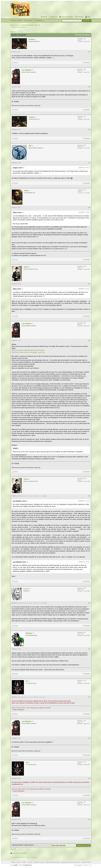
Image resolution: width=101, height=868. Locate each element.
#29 (89, 820)
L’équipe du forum (16, 862)
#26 (89, 697)
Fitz (30, 146)
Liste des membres (67, 17)
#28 (89, 778)
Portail (45, 17)
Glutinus (29, 633)
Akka (26, 191)
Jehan (26, 267)
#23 (89, 496)
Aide (89, 17)
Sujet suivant (29, 845)
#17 (89, 87)
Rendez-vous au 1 (15, 25)
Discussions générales (27, 25)
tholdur (45, 603)
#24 (89, 603)
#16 (89, 52)
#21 (89, 284)
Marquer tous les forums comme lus (71, 862)
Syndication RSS (86, 862)
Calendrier (80, 17)
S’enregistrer (38, 21)
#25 (89, 649)
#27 (89, 738)
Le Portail (30, 862)
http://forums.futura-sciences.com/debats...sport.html (28, 352)
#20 (89, 207)
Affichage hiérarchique (83, 35)
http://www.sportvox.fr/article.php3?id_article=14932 (28, 350)
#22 (89, 340)
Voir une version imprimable (20, 853)
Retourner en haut (39, 862)
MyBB (16, 865)
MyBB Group (28, 865)
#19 (89, 163)
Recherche (54, 17)
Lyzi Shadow (27, 70)
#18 (89, 130)
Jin (27, 681)
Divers (36, 25)
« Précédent (20, 32)
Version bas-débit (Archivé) (52, 862)
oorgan (31, 39)
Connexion (29, 21)
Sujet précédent (18, 845)
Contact (24, 862)
